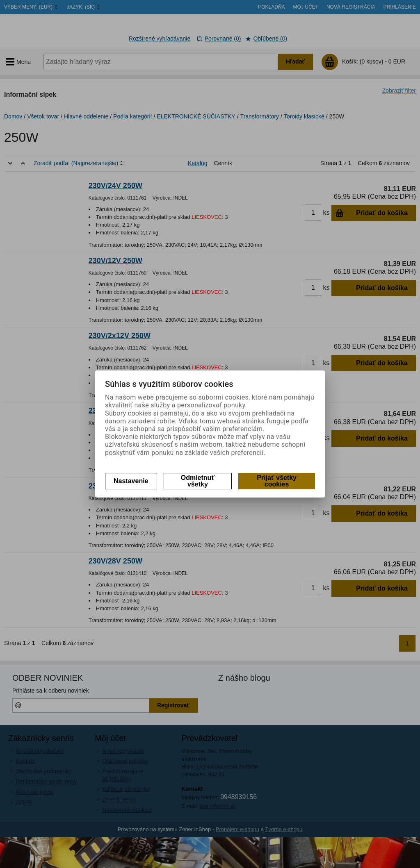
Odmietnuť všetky (198, 481)
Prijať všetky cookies (277, 481)
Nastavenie (131, 481)
